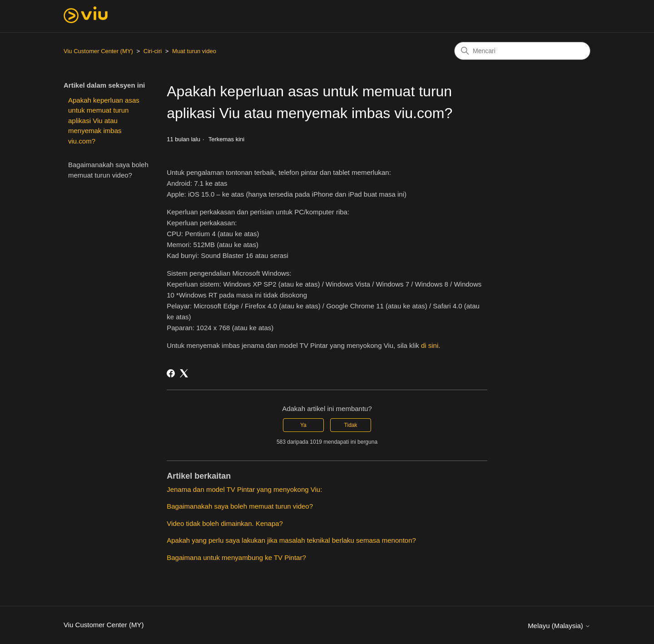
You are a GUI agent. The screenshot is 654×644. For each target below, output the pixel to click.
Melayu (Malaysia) (559, 626)
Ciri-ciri (153, 51)
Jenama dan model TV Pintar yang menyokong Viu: (244, 489)
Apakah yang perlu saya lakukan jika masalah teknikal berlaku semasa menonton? (291, 540)
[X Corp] (184, 373)
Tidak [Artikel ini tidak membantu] (351, 425)
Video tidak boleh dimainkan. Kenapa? (225, 523)
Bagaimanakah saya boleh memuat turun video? (108, 170)
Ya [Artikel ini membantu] (303, 425)
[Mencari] (522, 51)
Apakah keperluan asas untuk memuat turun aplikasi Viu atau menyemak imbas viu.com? (104, 121)
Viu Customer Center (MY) (98, 51)
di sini (430, 345)
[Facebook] (171, 373)
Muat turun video (194, 51)
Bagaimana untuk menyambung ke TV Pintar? (236, 557)
